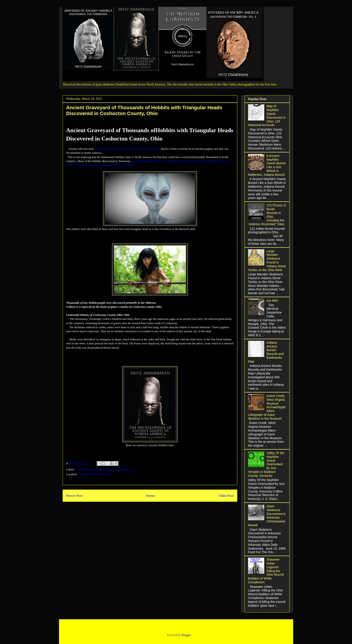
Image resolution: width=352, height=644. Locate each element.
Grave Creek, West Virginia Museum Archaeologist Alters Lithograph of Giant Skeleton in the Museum (267, 407)
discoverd (95, 469)
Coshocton (82, 469)
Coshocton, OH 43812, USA (95, 474)
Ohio (116, 469)
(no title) (272, 301)
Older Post (226, 496)
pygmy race (127, 469)
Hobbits (107, 469)
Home (150, 496)
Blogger (186, 635)
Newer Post (74, 496)
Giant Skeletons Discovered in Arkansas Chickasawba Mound (267, 516)
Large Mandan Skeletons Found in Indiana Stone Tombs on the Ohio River (267, 261)
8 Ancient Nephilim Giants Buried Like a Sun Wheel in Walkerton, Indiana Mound (267, 165)
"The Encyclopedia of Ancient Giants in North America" (127, 149)
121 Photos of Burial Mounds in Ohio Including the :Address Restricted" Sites (267, 215)
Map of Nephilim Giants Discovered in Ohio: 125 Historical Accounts (267, 116)
